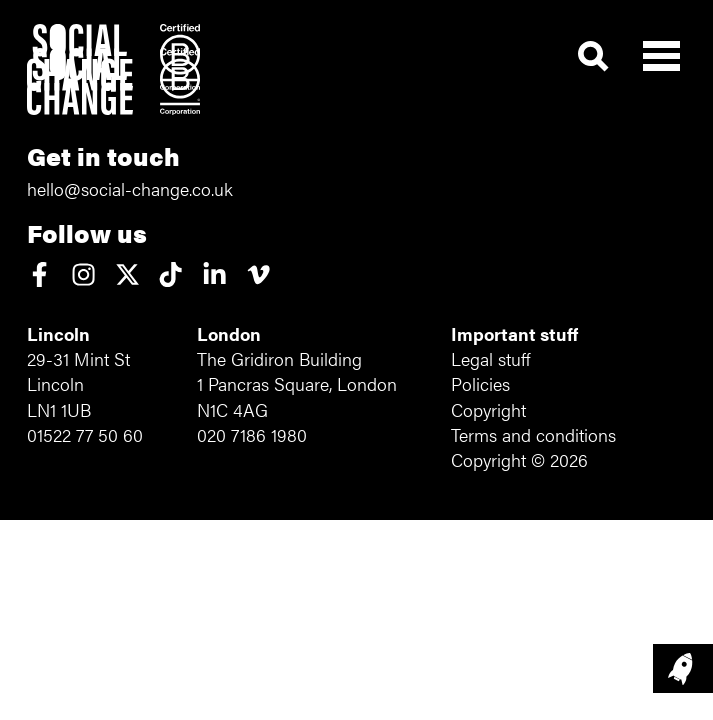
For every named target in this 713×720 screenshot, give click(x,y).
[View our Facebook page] (39, 276)
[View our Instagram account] (83, 276)
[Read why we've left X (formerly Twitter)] (127, 276)
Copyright (488, 409)
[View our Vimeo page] (258, 276)
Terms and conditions (533, 434)
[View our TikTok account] (170, 276)
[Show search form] (593, 57)
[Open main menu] (661, 51)
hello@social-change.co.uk (130, 188)
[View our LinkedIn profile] (214, 276)
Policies (480, 383)
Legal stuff (490, 358)
